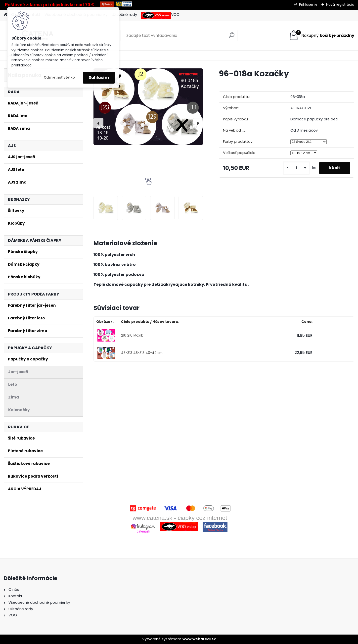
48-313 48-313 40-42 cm (142, 353)
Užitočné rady (124, 15)
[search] (232, 37)
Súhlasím (99, 77)
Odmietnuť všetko (59, 77)
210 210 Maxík (132, 335)
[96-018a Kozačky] (148, 107)
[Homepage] (5, 15)
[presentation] (98, 123)
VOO (160, 15)
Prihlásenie (308, 4)
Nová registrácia (340, 4)
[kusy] (296, 168)
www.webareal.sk (199, 639)
